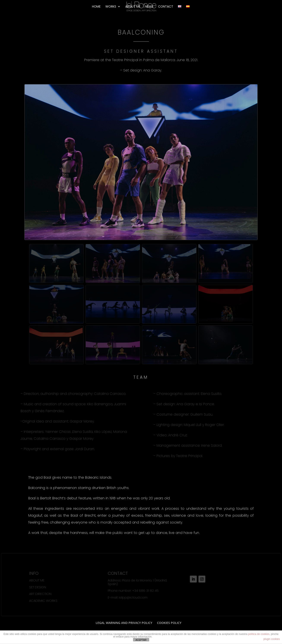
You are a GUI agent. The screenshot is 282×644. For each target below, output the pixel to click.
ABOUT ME (133, 7)
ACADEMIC (38, 600)
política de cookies (259, 634)
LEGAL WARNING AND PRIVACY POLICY (124, 623)
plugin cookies (272, 639)
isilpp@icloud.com (133, 597)
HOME (96, 7)
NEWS (149, 7)
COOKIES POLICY (169, 623)
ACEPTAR (141, 640)
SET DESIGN (38, 587)
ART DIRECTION (41, 594)
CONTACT (166, 7)
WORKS (111, 7)
